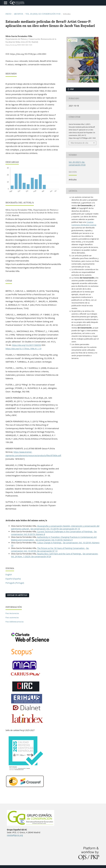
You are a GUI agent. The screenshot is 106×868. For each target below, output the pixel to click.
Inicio (8, 14)
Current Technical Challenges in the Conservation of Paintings (65, 532)
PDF (72, 89)
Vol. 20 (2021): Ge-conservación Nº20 (43, 14)
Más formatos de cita (79, 143)
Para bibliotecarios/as (15, 622)
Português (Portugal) (15, 583)
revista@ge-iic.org (15, 835)
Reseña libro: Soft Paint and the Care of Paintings (59, 554)
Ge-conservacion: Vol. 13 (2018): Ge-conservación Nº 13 (50, 550)
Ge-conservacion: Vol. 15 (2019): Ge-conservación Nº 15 (55, 529)
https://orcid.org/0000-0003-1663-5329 (19, 45)
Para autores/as (12, 617)
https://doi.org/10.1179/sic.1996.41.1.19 (23, 349)
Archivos (18, 14)
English (9, 575)
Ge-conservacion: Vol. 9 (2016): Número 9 (54, 540)
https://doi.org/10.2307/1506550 (26, 345)
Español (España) (13, 579)
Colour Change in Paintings (49, 543)
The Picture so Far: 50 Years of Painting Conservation (61, 548)
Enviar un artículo (17, 595)
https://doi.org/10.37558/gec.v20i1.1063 (28, 54)
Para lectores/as (12, 613)
